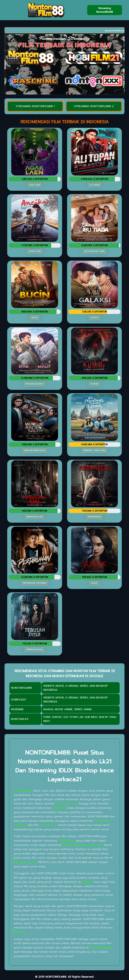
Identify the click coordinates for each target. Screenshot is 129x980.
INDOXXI (19, 932)
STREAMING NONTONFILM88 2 (94, 106)
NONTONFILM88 (100, 948)
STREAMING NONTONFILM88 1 (35, 106)
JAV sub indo (48, 825)
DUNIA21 (87, 882)
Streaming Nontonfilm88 (104, 10)
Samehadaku (66, 841)
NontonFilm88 (23, 791)
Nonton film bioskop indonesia (83, 845)
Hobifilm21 (59, 808)
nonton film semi (67, 804)
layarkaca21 (21, 862)
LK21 (33, 862)
